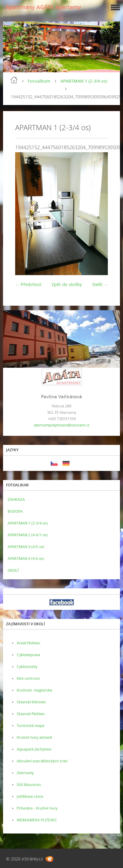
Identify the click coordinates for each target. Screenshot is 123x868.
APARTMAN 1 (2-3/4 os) (84, 81)
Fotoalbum (39, 81)
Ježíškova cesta (30, 796)
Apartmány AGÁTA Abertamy (43, 7)
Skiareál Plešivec (31, 714)
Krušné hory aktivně (34, 737)
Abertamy (25, 773)
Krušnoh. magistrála (34, 690)
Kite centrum (28, 678)
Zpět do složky (67, 284)
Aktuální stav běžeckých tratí (42, 761)
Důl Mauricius (29, 785)
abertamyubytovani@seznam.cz (61, 425)
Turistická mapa (31, 726)
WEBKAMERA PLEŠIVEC (37, 820)
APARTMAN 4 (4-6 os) (26, 559)
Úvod (14, 80)
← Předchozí (28, 284)
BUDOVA (15, 511)
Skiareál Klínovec (31, 702)
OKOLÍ (13, 570)
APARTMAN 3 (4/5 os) (26, 547)
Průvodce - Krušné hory (37, 808)
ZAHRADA (16, 500)
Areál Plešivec (29, 643)
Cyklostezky (27, 667)
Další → (100, 284)
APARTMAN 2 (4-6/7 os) (28, 535)
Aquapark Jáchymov (34, 749)
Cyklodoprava (28, 655)
